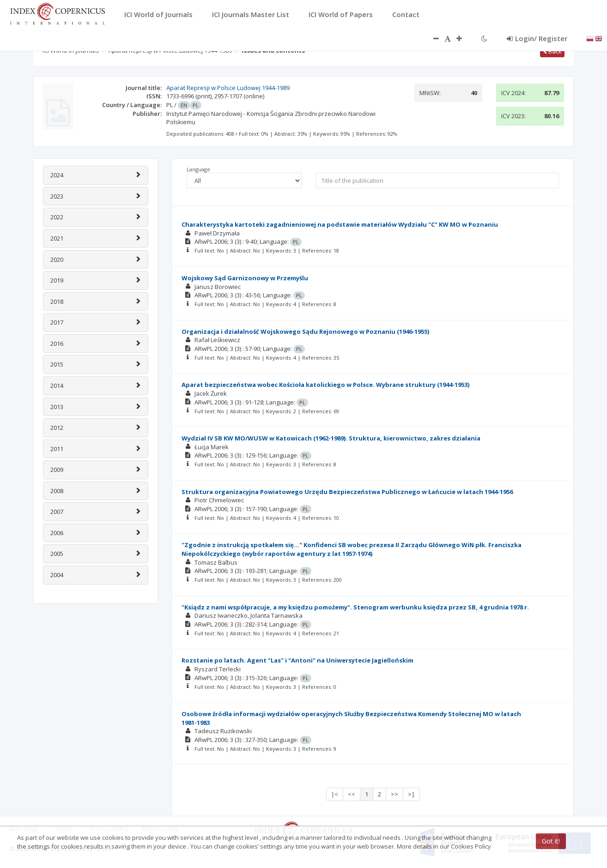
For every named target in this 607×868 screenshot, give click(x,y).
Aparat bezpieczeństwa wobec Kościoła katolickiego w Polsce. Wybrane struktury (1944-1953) (325, 385)
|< (335, 794)
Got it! (551, 841)
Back (552, 51)
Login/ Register (537, 38)
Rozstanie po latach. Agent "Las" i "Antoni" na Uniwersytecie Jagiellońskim (297, 660)
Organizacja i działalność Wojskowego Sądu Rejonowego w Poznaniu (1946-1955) (305, 332)
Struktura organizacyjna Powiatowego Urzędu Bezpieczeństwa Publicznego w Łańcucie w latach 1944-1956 (347, 492)
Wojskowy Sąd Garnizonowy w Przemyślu (245, 278)
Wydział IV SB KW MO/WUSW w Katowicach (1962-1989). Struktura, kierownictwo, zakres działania (331, 438)
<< (352, 794)
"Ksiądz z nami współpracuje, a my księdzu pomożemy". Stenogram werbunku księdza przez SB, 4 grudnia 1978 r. (355, 607)
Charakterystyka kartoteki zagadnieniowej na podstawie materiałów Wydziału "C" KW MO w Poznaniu (340, 224)
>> (395, 794)
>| (411, 794)
